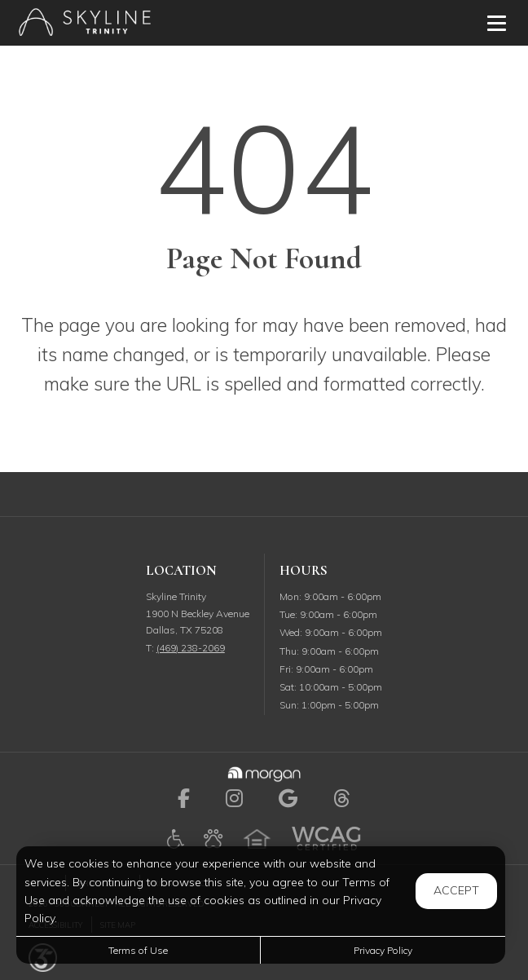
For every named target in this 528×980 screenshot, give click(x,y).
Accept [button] (456, 890)
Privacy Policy (383, 950)
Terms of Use (138, 950)
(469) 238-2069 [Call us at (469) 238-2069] (191, 648)
